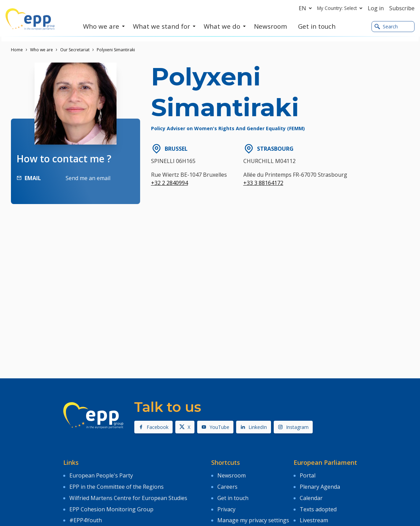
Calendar (311, 495)
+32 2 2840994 (170, 183)
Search (386, 27)
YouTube (215, 427)
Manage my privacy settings (253, 514)
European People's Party (101, 475)
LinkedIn (254, 427)
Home (17, 50)
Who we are (42, 50)
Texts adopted (318, 504)
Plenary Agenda (320, 485)
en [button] (307, 8)
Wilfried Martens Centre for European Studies (128, 495)
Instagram (293, 427)
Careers (227, 485)
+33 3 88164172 (263, 183)
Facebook (153, 427)
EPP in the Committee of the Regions (117, 485)
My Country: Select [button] (341, 8)
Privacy (226, 504)
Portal (308, 475)
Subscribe (402, 8)
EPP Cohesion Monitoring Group (111, 504)
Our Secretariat (75, 50)
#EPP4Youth (86, 514)
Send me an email (88, 178)
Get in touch (233, 495)
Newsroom (232, 475)
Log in (376, 8)
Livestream (314, 514)
